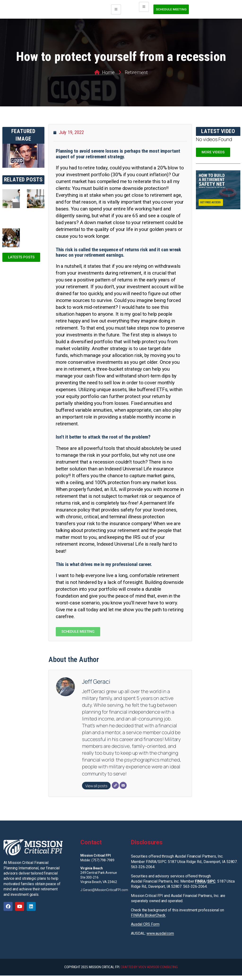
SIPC (212, 886)
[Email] (123, 790)
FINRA (200, 886)
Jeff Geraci (96, 686)
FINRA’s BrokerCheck (148, 920)
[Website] (115, 790)
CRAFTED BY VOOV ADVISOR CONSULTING (149, 972)
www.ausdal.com (160, 938)
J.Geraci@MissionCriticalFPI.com (104, 894)
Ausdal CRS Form (145, 929)
